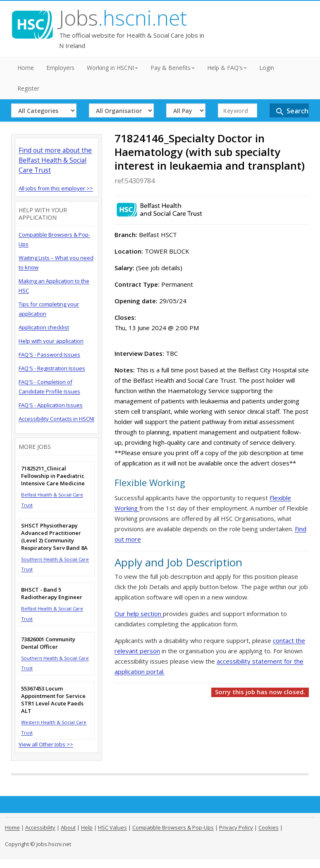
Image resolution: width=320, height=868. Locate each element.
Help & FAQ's (227, 68)
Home (26, 68)
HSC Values (112, 827)
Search (292, 111)
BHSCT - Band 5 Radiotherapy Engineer (52, 593)
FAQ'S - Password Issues (49, 355)
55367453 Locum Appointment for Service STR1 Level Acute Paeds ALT (53, 700)
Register (28, 88)
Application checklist (44, 327)
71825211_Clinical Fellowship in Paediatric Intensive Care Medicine (53, 476)
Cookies (269, 827)
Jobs (123, 18)
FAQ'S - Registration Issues (52, 368)
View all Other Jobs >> (46, 744)
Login (267, 68)
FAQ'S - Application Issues (51, 405)
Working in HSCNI (112, 68)
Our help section (139, 614)
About (68, 827)
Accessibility (40, 827)
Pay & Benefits (173, 68)
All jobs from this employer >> (56, 188)
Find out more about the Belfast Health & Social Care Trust (55, 160)
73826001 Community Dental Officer (48, 643)
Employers (60, 68)
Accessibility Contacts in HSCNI (56, 419)
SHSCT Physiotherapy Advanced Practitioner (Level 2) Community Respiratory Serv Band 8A (54, 537)
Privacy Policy (236, 827)
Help (87, 827)
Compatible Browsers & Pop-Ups (173, 827)
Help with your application (51, 341)
